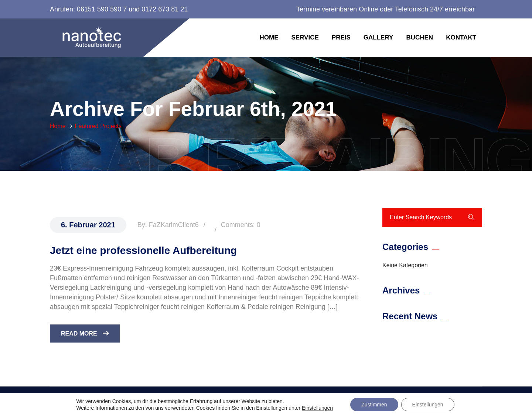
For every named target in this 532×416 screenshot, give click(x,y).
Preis (341, 37)
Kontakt (461, 37)
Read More (85, 334)
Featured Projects (98, 126)
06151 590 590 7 (102, 9)
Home (269, 37)
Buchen (420, 37)
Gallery (378, 37)
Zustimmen (374, 405)
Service (305, 37)
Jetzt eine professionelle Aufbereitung (143, 250)
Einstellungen (317, 408)
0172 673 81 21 (165, 9)
